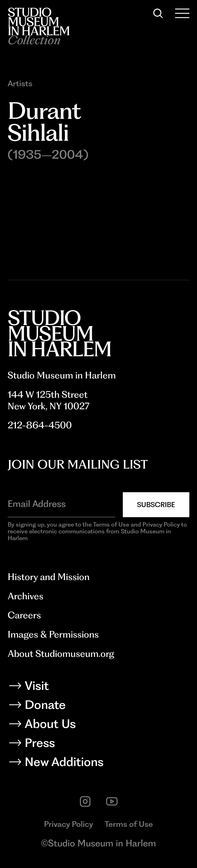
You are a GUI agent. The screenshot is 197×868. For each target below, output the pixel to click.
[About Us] (98, 726)
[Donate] (98, 706)
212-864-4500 (40, 425)
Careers (24, 615)
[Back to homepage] (39, 21)
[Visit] (98, 687)
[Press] (98, 745)
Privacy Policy (69, 824)
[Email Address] (61, 504)
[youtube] (112, 801)
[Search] (158, 13)
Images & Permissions (53, 634)
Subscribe (156, 505)
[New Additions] (98, 764)
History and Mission (49, 577)
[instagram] (85, 801)
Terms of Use (129, 824)
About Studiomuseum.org (61, 654)
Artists (20, 84)
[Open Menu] (182, 13)
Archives (26, 596)
